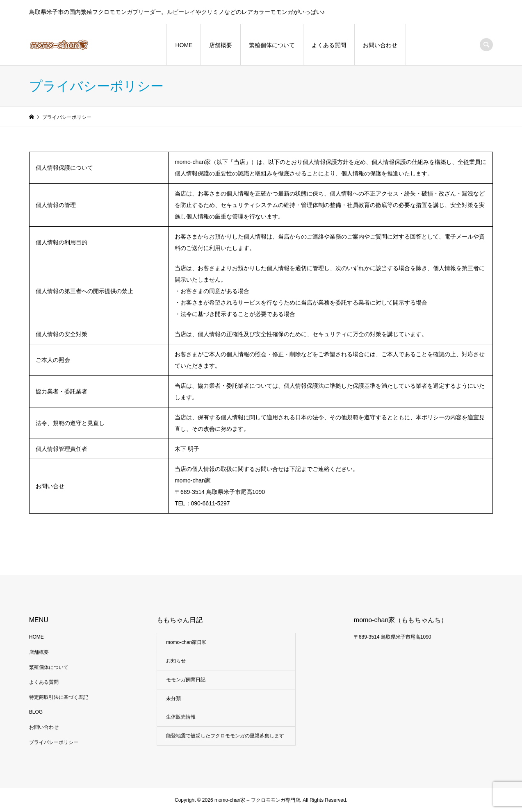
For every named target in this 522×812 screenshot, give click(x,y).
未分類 (173, 698)
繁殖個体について (272, 45)
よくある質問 (329, 45)
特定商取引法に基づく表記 (59, 697)
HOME (184, 45)
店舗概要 (221, 45)
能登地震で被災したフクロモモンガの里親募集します (225, 736)
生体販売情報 (181, 717)
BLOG (36, 712)
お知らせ (176, 661)
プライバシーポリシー (54, 742)
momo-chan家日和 (186, 642)
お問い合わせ (380, 45)
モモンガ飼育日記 (186, 680)
